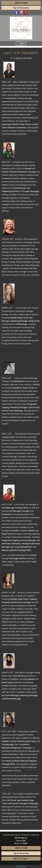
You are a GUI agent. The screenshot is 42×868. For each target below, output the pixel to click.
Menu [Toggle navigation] (21, 44)
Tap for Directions (21, 8)
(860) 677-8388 (21, 3)
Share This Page (20, 859)
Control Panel (21, 866)
